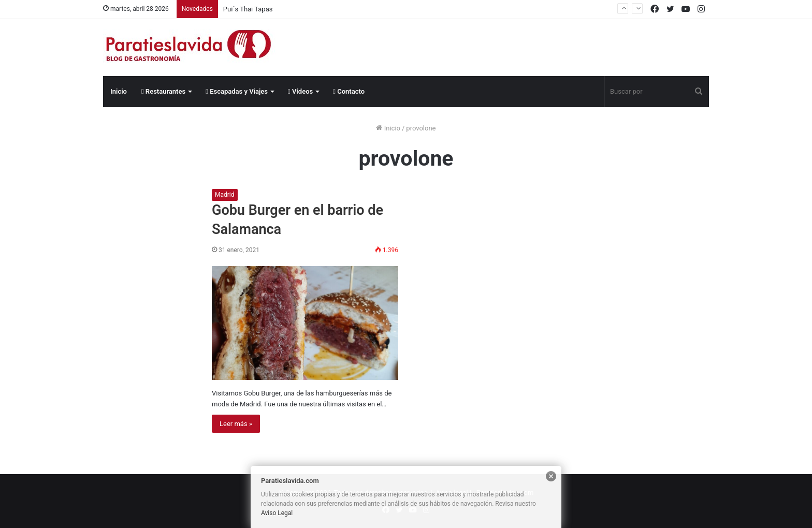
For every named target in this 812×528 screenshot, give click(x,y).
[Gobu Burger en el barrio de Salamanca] (305, 323)
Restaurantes (163, 91)
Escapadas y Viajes (237, 91)
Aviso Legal (277, 513)
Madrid (225, 195)
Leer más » (236, 424)
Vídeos (300, 91)
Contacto (349, 91)
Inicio (119, 91)
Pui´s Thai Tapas (248, 9)
